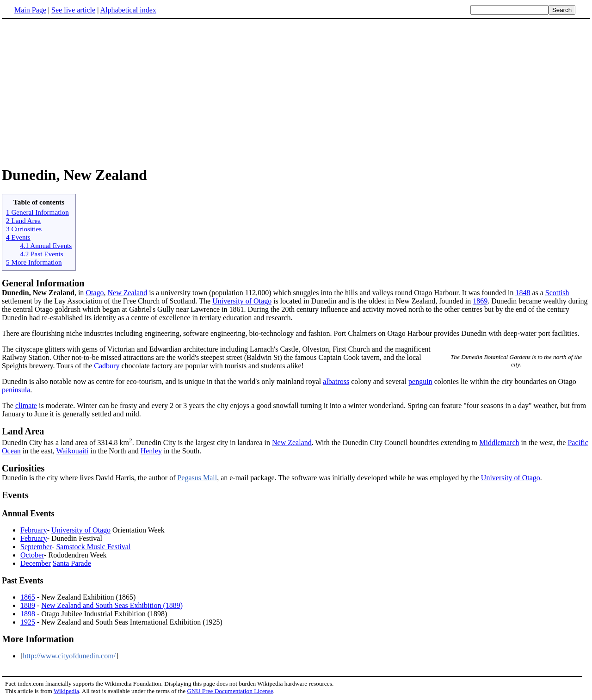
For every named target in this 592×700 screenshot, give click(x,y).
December (36, 563)
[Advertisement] (296, 92)
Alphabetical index (128, 10)
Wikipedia (66, 691)
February (34, 530)
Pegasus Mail (197, 478)
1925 (28, 622)
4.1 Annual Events (46, 245)
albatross (336, 381)
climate (26, 406)
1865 (28, 597)
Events (15, 495)
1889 (28, 605)
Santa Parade (72, 563)
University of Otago (242, 301)
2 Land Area (23, 220)
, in (44, 293)
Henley (151, 451)
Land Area (23, 431)
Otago (95, 293)
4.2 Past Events (41, 254)
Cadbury (107, 366)
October (32, 555)
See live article (73, 10)
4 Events (18, 237)
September (36, 547)
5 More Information (34, 262)
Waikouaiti (72, 451)
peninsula (16, 390)
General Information (43, 283)
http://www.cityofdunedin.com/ (69, 656)
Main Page (30, 10)
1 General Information (37, 212)
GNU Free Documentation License (230, 691)
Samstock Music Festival (93, 547)
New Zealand (127, 293)
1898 (28, 614)
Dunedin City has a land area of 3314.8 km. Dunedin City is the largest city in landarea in (137, 443)
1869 (480, 301)
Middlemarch (499, 443)
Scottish (557, 293)
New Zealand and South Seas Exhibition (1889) (112, 605)
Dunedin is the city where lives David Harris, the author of (296, 472)
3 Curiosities (24, 229)
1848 (523, 293)
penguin (420, 381)
